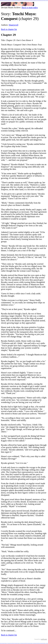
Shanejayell (14, 25)
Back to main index (30, 8)
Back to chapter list (9, 29)
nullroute (44, 639)
